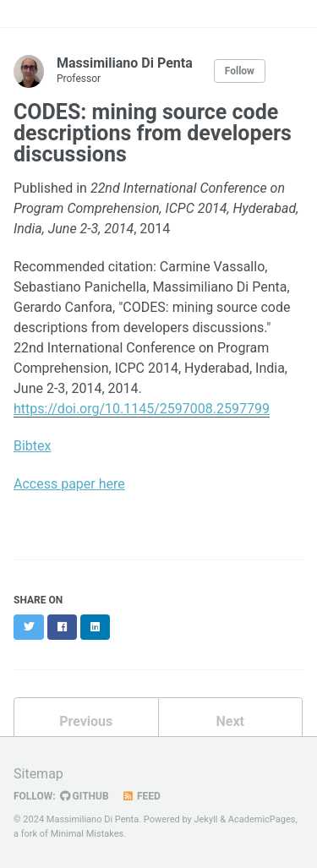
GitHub (85, 796)
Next (230, 721)
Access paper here (69, 484)
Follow (240, 71)
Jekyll (205, 819)
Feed (141, 796)
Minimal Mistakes (87, 834)
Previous (86, 721)
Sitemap (38, 774)
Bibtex (33, 446)
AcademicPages (262, 819)
